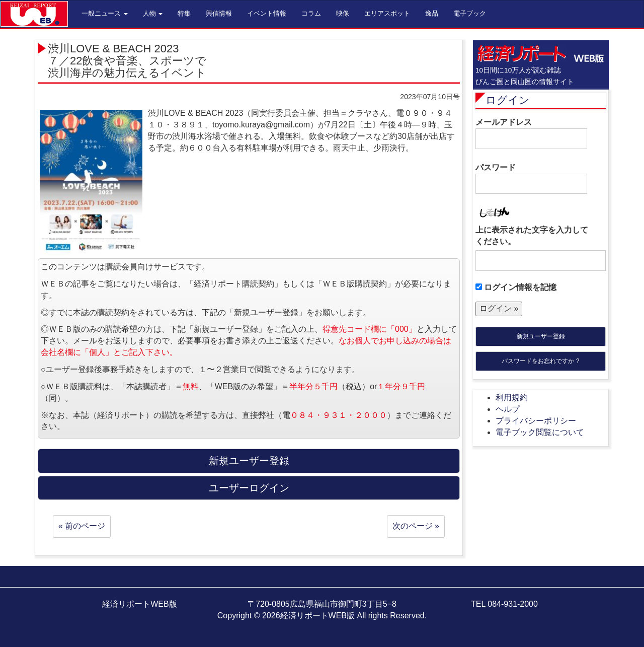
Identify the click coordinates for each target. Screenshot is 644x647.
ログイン (508, 100)
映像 (343, 13)
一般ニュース (105, 13)
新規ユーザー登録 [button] (249, 461)
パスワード (531, 179)
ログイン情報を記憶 (516, 287)
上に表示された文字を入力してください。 (532, 236)
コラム (311, 13)
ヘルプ (508, 409)
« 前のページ (82, 526)
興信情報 (219, 13)
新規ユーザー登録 (541, 336)
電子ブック (470, 13)
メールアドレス (531, 133)
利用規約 (512, 398)
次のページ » (416, 526)
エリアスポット (387, 13)
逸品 (432, 13)
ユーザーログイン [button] (249, 488)
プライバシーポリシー (536, 421)
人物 (153, 13)
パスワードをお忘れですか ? (540, 361)
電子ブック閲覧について (540, 432)
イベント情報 (267, 13)
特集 (184, 13)
